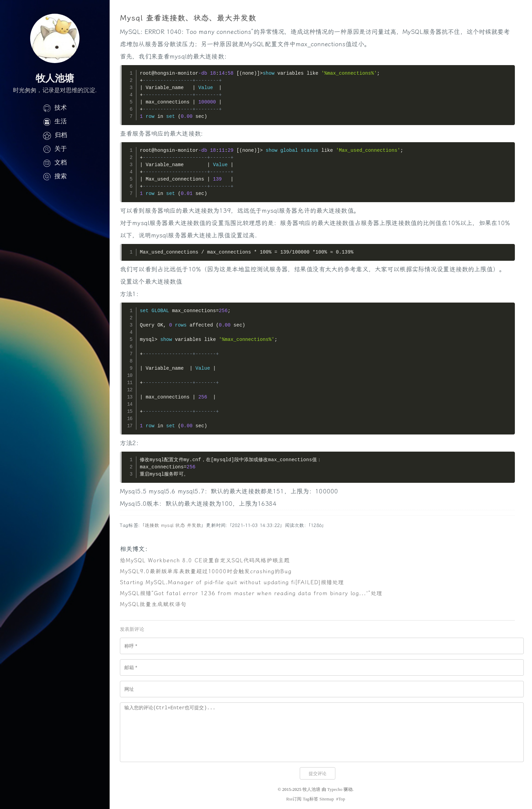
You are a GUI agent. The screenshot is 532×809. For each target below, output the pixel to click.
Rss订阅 (294, 799)
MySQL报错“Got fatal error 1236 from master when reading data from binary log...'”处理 (251, 593)
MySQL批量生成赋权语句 (153, 604)
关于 (55, 149)
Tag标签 (311, 799)
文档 (55, 162)
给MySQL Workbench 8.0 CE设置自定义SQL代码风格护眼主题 (205, 560)
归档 (55, 135)
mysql (167, 525)
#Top (341, 799)
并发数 (194, 525)
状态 (180, 525)
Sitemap (326, 799)
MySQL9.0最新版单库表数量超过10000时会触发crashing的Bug (206, 571)
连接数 (152, 525)
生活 (55, 121)
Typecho (335, 789)
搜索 (55, 176)
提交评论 (318, 774)
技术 (55, 108)
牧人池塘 (312, 789)
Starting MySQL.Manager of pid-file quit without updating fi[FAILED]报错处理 (232, 582)
